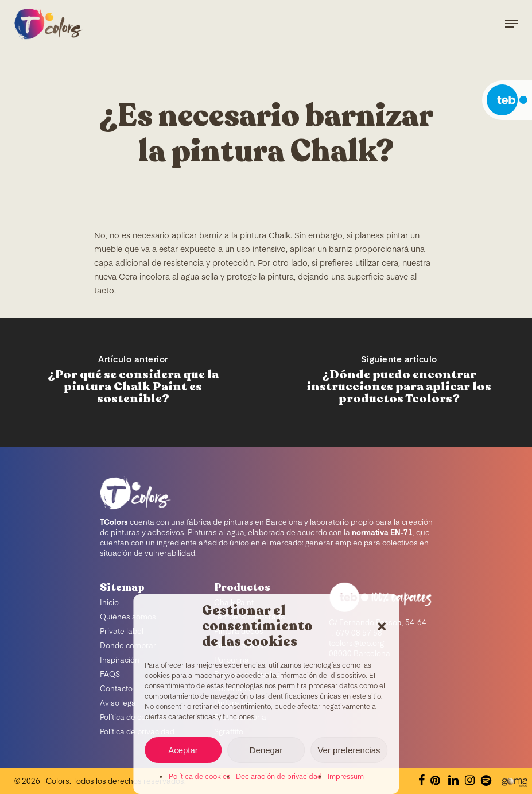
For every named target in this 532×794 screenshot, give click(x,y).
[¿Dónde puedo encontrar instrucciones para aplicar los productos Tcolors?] (399, 383)
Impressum (346, 777)
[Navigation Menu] (511, 24)
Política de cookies (199, 777)
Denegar (266, 750)
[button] (382, 626)
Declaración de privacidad (279, 777)
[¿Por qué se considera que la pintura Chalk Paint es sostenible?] (133, 383)
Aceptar (183, 750)
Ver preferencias (349, 750)
